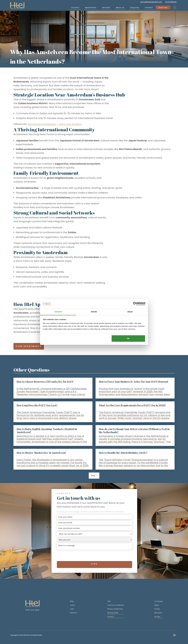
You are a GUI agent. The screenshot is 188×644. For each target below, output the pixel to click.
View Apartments (29, 346)
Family (157, 609)
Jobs (72, 609)
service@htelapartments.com (151, 2)
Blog (72, 601)
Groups (159, 617)
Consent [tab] (58, 312)
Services (106, 8)
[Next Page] (94, 476)
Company (159, 601)
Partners (73, 613)
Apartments (91, 8)
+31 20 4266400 (171, 2)
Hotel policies (116, 613)
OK (128, 338)
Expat (157, 605)
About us (120, 8)
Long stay (135, 8)
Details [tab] (94, 312)
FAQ (109, 601)
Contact (149, 8)
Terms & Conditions (116, 605)
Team (73, 605)
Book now (163, 8)
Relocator (158, 613)
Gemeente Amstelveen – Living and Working (55, 124)
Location (75, 8)
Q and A (116, 617)
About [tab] (130, 312)
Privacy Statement (115, 609)
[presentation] (94, 555)
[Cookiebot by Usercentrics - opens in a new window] (135, 304)
